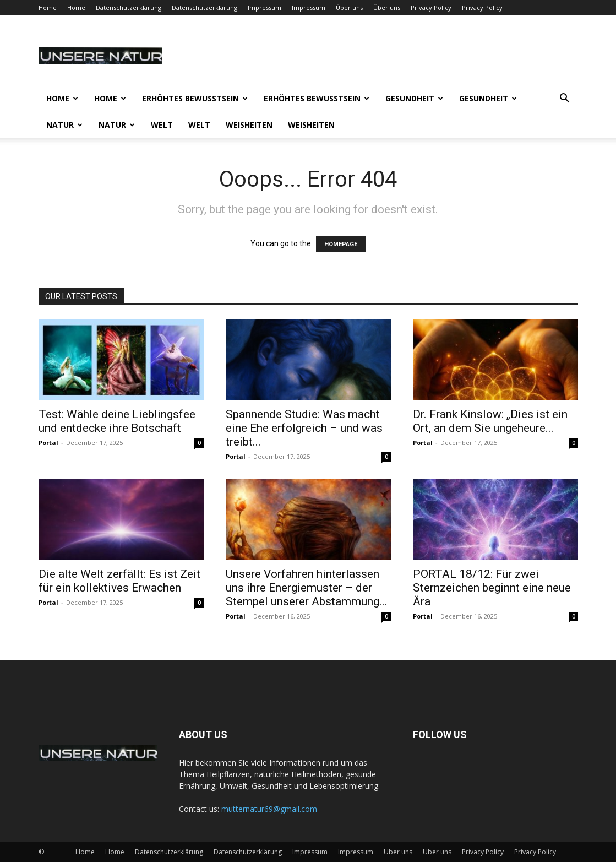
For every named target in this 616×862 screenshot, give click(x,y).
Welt (162, 125)
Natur (64, 125)
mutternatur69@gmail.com (269, 809)
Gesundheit (414, 98)
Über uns (349, 7)
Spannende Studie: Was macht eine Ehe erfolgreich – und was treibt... (304, 428)
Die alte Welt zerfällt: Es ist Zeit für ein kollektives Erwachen (119, 581)
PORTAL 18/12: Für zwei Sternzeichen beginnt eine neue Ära (492, 588)
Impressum (265, 7)
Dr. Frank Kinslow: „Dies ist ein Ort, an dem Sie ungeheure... (490, 421)
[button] (565, 99)
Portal (48, 443)
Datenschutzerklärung (129, 7)
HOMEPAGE (341, 244)
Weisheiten (249, 125)
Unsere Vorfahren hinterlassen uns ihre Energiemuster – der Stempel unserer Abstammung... (307, 588)
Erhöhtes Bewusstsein (195, 98)
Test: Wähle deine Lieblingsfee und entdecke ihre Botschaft (117, 421)
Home (48, 7)
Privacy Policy (431, 7)
